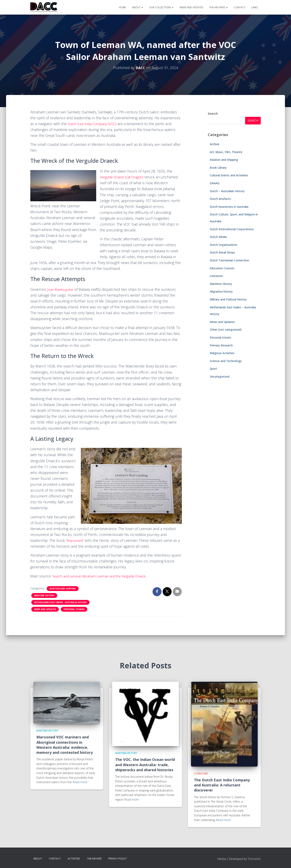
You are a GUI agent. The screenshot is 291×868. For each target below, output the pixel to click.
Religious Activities (222, 353)
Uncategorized (220, 376)
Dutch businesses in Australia (229, 207)
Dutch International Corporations (232, 229)
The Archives (218, 7)
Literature (216, 276)
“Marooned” (76, 540)
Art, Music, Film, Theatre (226, 152)
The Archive (94, 859)
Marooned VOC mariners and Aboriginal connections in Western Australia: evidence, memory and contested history (65, 745)
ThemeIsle (254, 859)
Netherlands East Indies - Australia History (60, 602)
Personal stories (74, 609)
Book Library (218, 168)
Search (213, 113)
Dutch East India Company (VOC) (94, 124)
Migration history (221, 291)
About (138, 7)
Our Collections (161, 7)
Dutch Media (218, 237)
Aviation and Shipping (63, 589)
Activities (74, 859)
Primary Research (221, 345)
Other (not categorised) (226, 330)
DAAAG (215, 183)
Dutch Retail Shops (222, 252)
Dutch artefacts (220, 199)
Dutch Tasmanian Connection (229, 260)
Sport (213, 369)
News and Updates (191, 7)
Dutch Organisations (224, 245)
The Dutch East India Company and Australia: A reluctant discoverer (222, 785)
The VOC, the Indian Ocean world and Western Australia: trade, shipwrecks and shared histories (145, 765)
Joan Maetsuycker (62, 289)
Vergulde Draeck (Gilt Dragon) (124, 177)
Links (255, 7)
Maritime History (44, 595)
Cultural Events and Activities (229, 175)
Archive (215, 144)
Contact (240, 7)
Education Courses (222, 268)
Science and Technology (226, 361)
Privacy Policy (118, 859)
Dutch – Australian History (227, 191)
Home (122, 7)
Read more (80, 782)
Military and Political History (228, 299)
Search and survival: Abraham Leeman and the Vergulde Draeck (105, 576)
